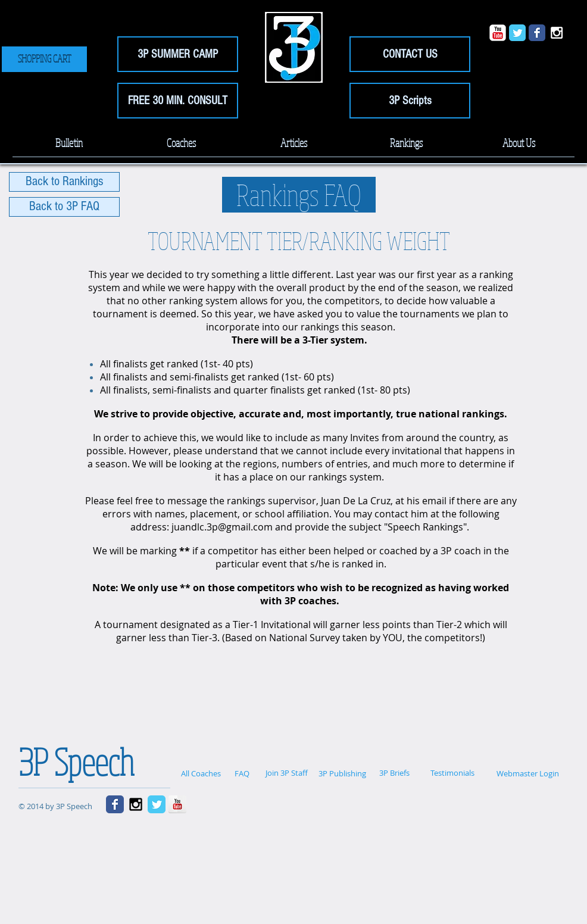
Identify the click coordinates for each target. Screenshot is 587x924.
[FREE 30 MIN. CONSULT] (178, 101)
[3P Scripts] (410, 101)
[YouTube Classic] (498, 33)
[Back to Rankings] (64, 182)
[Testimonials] (452, 773)
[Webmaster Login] (528, 773)
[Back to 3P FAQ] (64, 207)
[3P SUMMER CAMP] (178, 54)
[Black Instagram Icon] (136, 804)
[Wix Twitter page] (517, 33)
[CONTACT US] (410, 54)
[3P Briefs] (394, 773)
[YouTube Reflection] (177, 804)
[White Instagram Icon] (557, 33)
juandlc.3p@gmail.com (222, 527)
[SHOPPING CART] (44, 59)
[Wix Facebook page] (537, 33)
